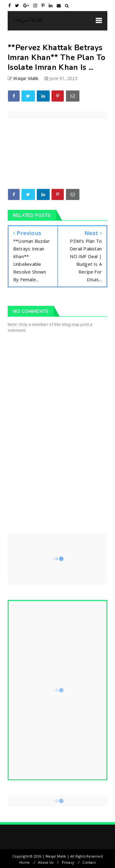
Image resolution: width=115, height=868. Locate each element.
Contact (89, 862)
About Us (46, 862)
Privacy (68, 862)
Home (25, 862)
